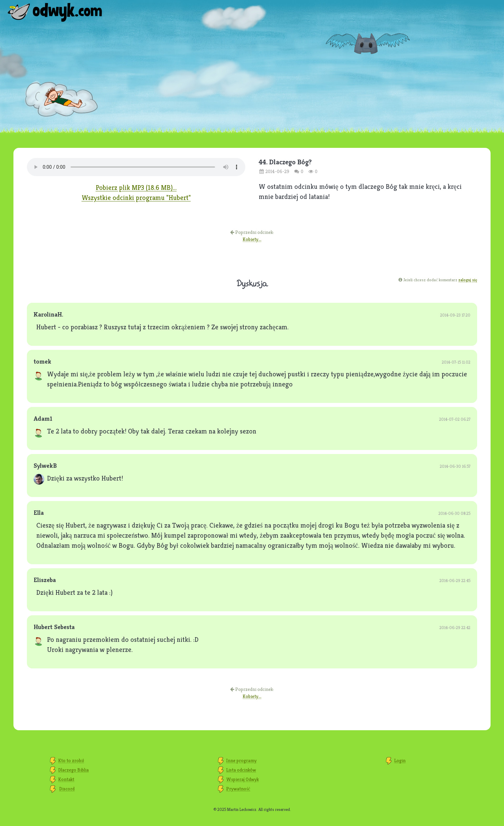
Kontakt (66, 779)
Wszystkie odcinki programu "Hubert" (136, 198)
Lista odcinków (241, 770)
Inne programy (241, 760)
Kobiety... (252, 239)
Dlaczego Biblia (73, 770)
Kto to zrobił (71, 760)
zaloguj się (468, 280)
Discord (67, 789)
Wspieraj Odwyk (242, 779)
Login (400, 760)
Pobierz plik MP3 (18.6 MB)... (136, 188)
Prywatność (238, 789)
